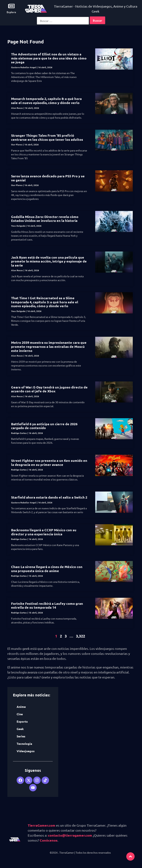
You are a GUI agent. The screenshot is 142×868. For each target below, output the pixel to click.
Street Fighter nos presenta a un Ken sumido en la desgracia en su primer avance (49, 462)
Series (21, 736)
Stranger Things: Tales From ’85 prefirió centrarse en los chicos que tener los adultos (47, 137)
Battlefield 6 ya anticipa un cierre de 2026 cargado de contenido (44, 426)
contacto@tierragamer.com (70, 835)
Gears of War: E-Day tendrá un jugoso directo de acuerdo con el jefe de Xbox (49, 389)
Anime (21, 707)
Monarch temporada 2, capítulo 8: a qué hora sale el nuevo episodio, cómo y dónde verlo (46, 101)
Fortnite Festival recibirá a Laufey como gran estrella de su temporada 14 (47, 605)
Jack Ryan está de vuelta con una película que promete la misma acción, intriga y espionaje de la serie (49, 261)
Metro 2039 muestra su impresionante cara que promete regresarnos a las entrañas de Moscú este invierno (49, 346)
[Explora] (11, 6)
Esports (22, 721)
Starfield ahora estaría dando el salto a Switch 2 (49, 497)
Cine (20, 714)
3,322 (81, 636)
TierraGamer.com (42, 825)
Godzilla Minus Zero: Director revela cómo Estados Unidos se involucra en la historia (45, 219)
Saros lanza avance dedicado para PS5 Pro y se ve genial (48, 178)
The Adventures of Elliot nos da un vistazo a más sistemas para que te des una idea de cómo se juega (49, 58)
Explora (11, 12)
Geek (20, 729)
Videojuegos (26, 751)
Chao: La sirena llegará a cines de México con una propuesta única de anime (47, 569)
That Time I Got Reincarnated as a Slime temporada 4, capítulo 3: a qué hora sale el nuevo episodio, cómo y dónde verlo (45, 302)
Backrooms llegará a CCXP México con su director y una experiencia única (44, 532)
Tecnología (24, 744)
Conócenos (49, 840)
